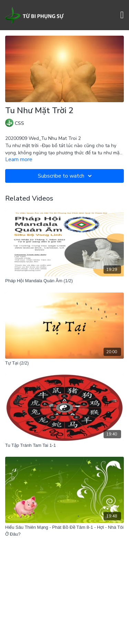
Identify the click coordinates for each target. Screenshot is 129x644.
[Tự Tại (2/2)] (64, 363)
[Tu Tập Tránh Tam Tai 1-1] (64, 445)
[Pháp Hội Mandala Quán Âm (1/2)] (64, 281)
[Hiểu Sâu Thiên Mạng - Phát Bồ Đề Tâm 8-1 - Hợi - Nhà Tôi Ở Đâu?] (64, 531)
